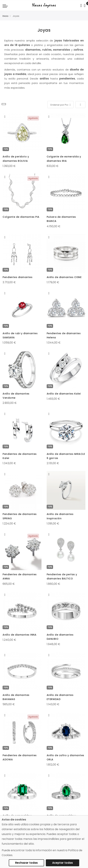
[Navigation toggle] (5, 6)
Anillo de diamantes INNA (19, 635)
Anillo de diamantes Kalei (64, 394)
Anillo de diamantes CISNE (64, 277)
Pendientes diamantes (17, 277)
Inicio (6, 16)
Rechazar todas (26, 863)
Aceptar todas (63, 863)
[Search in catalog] (81, 6)
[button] (5, 117)
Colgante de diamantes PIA (21, 217)
